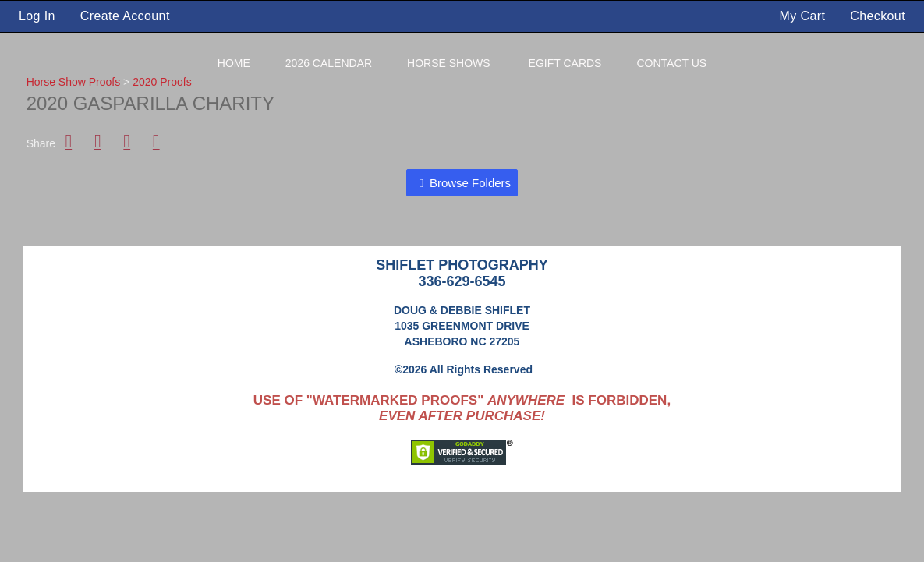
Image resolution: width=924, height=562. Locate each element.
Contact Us (671, 63)
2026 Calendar (329, 63)
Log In (37, 16)
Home (234, 63)
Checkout (878, 16)
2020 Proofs (162, 82)
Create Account (125, 16)
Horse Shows (449, 63)
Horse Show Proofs (74, 82)
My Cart (805, 16)
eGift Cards (565, 63)
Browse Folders (470, 183)
